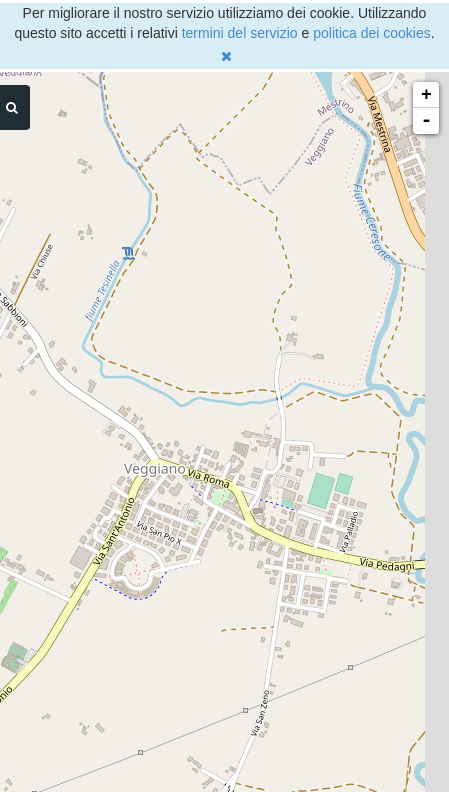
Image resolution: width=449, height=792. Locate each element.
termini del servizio (240, 33)
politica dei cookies (372, 33)
